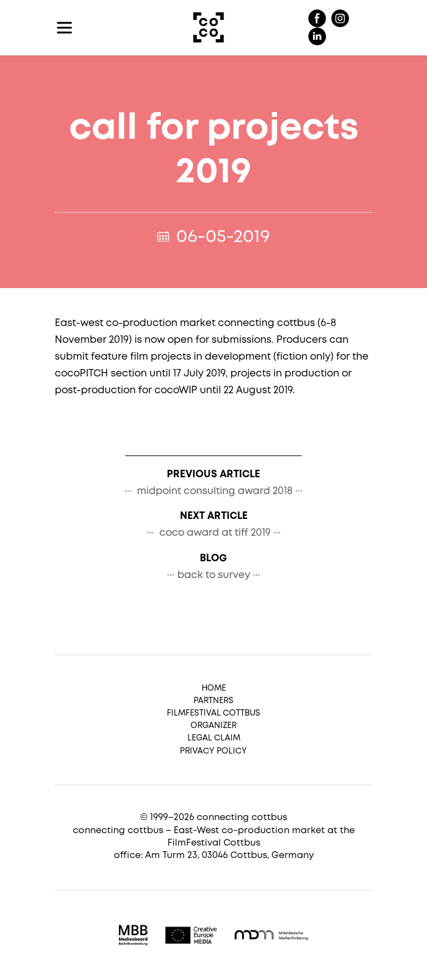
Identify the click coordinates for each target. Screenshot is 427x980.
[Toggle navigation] (64, 28)
